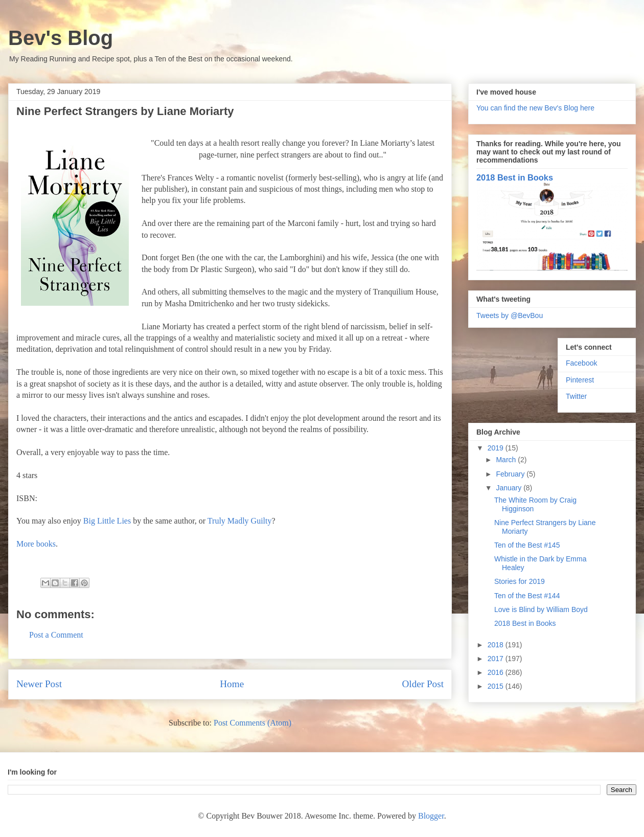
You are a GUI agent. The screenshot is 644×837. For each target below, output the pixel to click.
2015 (497, 686)
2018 (497, 645)
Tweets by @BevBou (510, 315)
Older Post (423, 684)
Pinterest (580, 380)
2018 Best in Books (515, 177)
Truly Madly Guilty (240, 521)
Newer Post (39, 684)
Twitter (576, 396)
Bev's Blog (61, 38)
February (511, 474)
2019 (497, 448)
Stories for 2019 (520, 581)
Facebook (581, 363)
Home (232, 684)
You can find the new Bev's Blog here (535, 108)
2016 (497, 672)
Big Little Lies (107, 521)
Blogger (431, 816)
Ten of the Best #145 (527, 545)
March (507, 460)
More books (36, 544)
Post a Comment (56, 635)
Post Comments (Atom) (252, 723)
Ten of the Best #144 (527, 596)
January (510, 488)
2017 (497, 659)
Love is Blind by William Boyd (541, 609)
